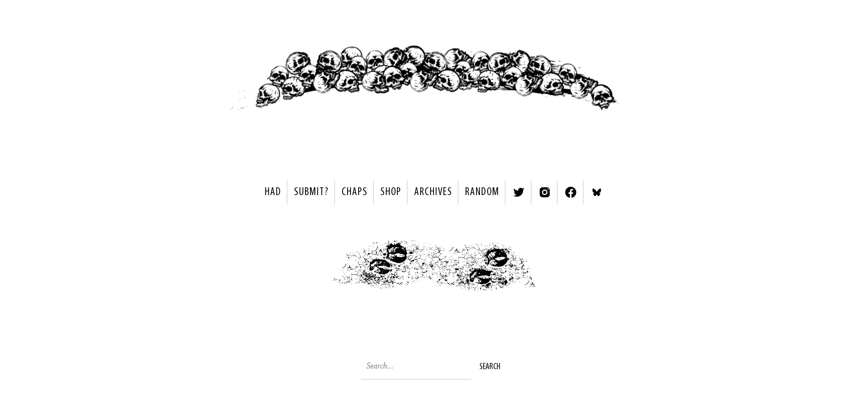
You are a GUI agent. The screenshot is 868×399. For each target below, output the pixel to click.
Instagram (545, 192)
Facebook (571, 192)
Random (482, 192)
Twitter (519, 192)
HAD (273, 192)
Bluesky (597, 192)
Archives (433, 192)
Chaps (355, 192)
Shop (391, 192)
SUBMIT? (311, 192)
